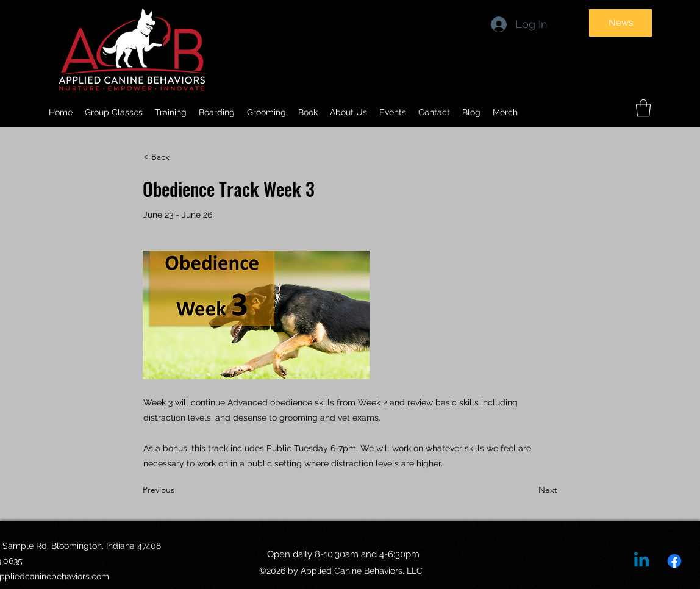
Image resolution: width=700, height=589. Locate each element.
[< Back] (184, 157)
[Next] (527, 490)
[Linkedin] (641, 561)
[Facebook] (674, 561)
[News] (620, 23)
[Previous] (183, 490)
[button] (348, 112)
